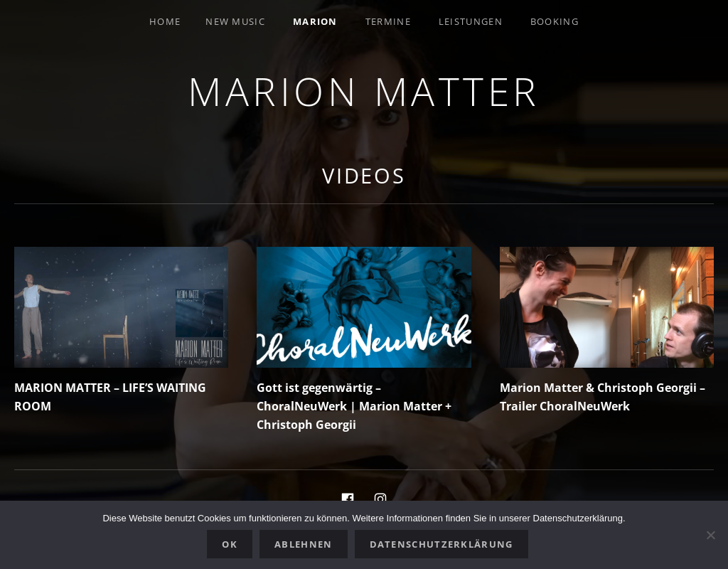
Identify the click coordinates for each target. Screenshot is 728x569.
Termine (388, 21)
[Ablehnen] (710, 535)
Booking (555, 21)
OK (230, 544)
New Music (235, 21)
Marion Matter (364, 91)
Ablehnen (303, 544)
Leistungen (471, 21)
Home (165, 21)
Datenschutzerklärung (441, 544)
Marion (315, 21)
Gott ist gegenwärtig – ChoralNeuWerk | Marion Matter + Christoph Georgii (354, 406)
